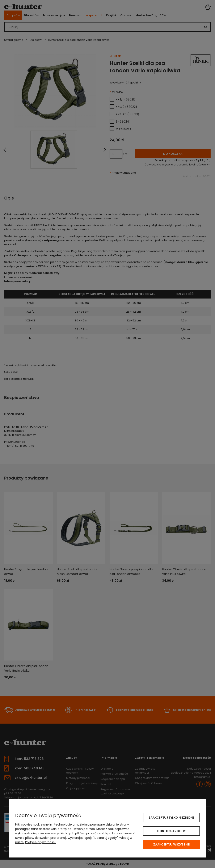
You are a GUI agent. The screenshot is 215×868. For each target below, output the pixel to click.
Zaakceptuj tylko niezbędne (171, 818)
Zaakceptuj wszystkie (171, 844)
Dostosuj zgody (171, 831)
